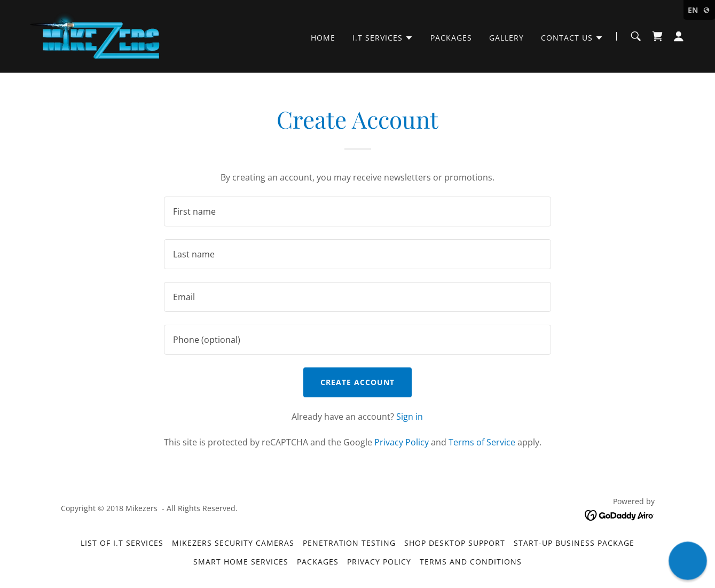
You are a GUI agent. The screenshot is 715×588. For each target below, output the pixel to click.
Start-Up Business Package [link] (574, 543)
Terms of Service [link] (482, 442)
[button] (383, 38)
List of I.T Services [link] (122, 543)
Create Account (357, 382)
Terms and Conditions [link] (471, 562)
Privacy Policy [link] (402, 442)
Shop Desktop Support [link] (455, 543)
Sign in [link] (410, 417)
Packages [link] (451, 38)
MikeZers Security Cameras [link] (233, 543)
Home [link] (323, 38)
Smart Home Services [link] (241, 562)
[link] (96, 35)
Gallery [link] (506, 38)
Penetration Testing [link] (349, 543)
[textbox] (357, 211)
